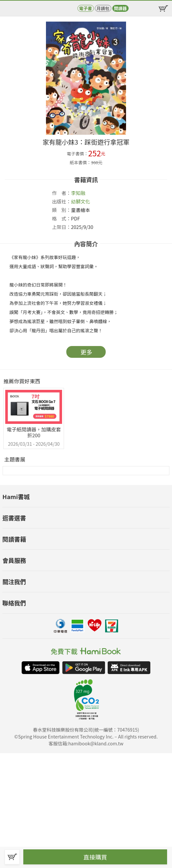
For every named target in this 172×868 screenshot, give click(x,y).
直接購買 (95, 857)
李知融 (78, 193)
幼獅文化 (80, 201)
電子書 (86, 8)
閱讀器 (120, 8)
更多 (86, 352)
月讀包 (103, 8)
